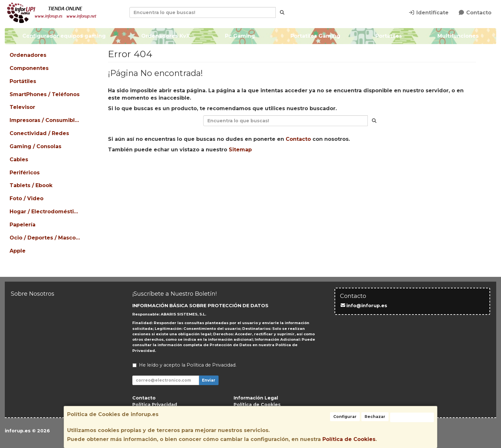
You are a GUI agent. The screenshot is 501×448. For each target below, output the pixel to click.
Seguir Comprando (234, 170)
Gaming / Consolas (35, 146)
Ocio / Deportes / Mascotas (46, 238)
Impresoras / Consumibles (45, 120)
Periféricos (25, 173)
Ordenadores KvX (166, 36)
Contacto (475, 13)
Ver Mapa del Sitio (351, 170)
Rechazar (375, 417)
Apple (18, 251)
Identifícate (428, 13)
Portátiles (23, 81)
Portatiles (389, 36)
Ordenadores (28, 55)
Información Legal (256, 398)
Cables (19, 159)
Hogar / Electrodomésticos (46, 212)
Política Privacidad (155, 405)
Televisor (22, 107)
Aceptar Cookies (412, 417)
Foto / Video (27, 198)
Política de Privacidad (211, 365)
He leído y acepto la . (188, 365)
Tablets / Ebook (31, 185)
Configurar (345, 417)
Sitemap (240, 150)
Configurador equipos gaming (64, 36)
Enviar (209, 380)
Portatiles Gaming (315, 36)
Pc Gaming (240, 36)
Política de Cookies (349, 439)
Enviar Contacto (293, 170)
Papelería (23, 225)
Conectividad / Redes (39, 133)
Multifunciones (458, 36)
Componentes (29, 68)
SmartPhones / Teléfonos (45, 94)
